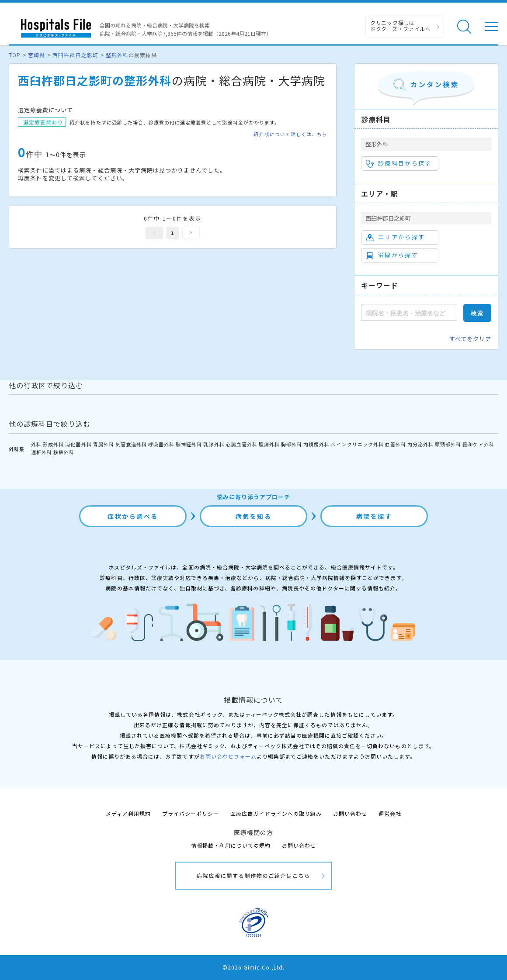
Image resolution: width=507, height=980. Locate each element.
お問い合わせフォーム (228, 756)
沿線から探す (392, 255)
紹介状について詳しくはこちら (290, 134)
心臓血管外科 (242, 444)
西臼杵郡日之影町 (75, 55)
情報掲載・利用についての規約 (231, 845)
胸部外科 (292, 444)
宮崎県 (36, 55)
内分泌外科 (420, 444)
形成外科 (53, 444)
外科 (36, 444)
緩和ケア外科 (478, 444)
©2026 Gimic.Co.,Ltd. (253, 967)
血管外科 (396, 444)
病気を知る (254, 516)
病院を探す (374, 516)
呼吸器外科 (161, 444)
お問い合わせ (350, 813)
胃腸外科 (104, 444)
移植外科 (64, 452)
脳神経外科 (189, 444)
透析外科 (42, 452)
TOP (15, 55)
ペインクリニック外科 (357, 444)
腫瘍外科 (269, 444)
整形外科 (117, 55)
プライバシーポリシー (191, 813)
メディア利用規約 (128, 813)
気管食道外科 (131, 444)
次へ (191, 233)
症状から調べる (133, 516)
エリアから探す (395, 237)
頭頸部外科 (448, 444)
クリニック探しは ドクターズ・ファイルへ (401, 26)
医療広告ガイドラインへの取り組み (276, 813)
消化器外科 (78, 444)
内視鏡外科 (316, 444)
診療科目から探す (399, 163)
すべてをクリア (470, 339)
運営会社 (390, 813)
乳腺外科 (214, 444)
